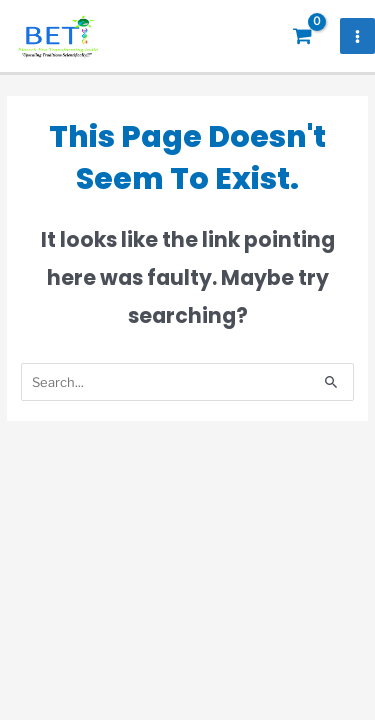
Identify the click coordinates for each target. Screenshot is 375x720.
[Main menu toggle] (358, 36)
